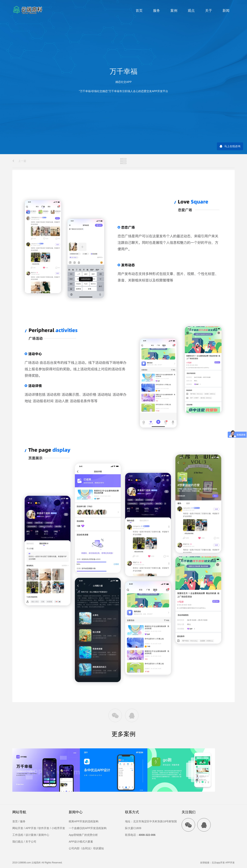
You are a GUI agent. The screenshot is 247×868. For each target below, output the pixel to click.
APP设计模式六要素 (81, 842)
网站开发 (18, 828)
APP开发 (31, 828)
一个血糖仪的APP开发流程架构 (88, 828)
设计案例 (31, 835)
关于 (209, 11)
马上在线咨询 (232, 146)
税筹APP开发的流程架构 (84, 821)
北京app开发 (218, 863)
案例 (174, 11)
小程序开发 (58, 828)
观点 (191, 11)
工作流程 (18, 835)
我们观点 (18, 842)
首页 (139, 11)
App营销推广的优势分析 (83, 835)
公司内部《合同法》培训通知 (86, 848)
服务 (156, 11)
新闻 (226, 11)
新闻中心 (44, 835)
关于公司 (31, 842)
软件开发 (44, 828)
